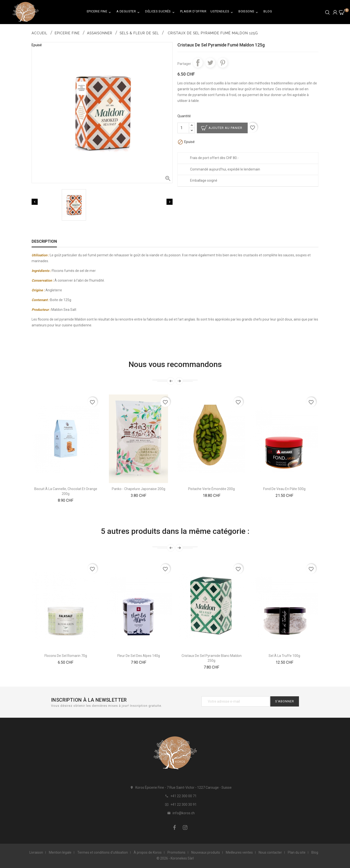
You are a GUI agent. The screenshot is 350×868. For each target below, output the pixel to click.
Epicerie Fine (100, 12)
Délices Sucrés (161, 12)
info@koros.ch (184, 813)
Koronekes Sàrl (182, 858)
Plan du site (297, 852)
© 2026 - (164, 858)
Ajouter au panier (225, 128)
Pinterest (223, 63)
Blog (268, 11)
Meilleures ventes (239, 852)
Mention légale (60, 852)
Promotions (176, 852)
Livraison (36, 852)
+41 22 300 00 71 (184, 796)
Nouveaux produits (206, 852)
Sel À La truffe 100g (284, 656)
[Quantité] (183, 128)
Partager (198, 63)
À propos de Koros (148, 852)
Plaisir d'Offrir (193, 11)
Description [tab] (44, 241)
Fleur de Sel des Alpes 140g (139, 656)
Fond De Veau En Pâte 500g (284, 489)
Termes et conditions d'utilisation (103, 852)
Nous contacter (270, 852)
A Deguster (129, 12)
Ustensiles (222, 12)
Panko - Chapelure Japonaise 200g (139, 489)
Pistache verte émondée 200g (211, 489)
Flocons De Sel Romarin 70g (66, 656)
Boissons (249, 12)
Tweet (210, 63)
